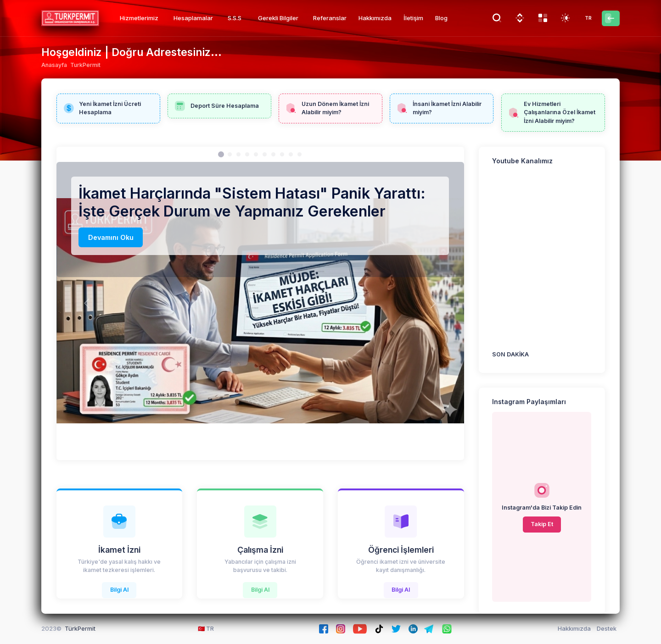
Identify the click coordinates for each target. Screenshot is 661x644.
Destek (607, 628)
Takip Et (542, 524)
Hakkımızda (574, 628)
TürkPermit (80, 628)
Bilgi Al (119, 590)
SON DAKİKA (510, 354)
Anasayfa (54, 65)
